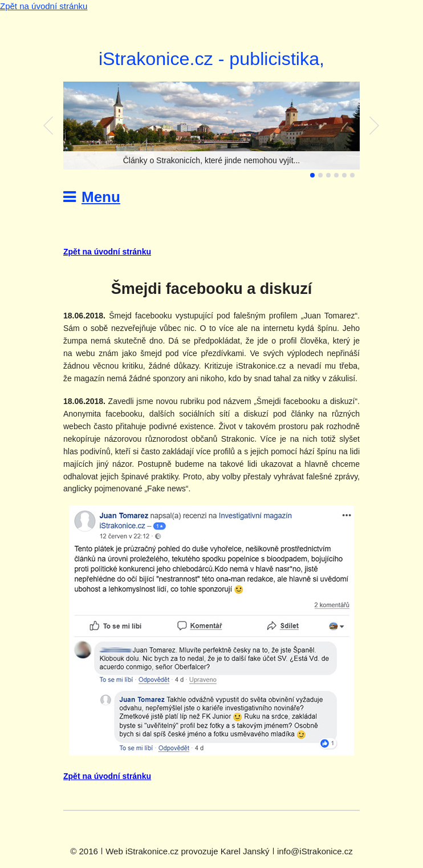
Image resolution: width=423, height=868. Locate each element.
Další (375, 126)
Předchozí (48, 126)
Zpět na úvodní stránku (44, 6)
